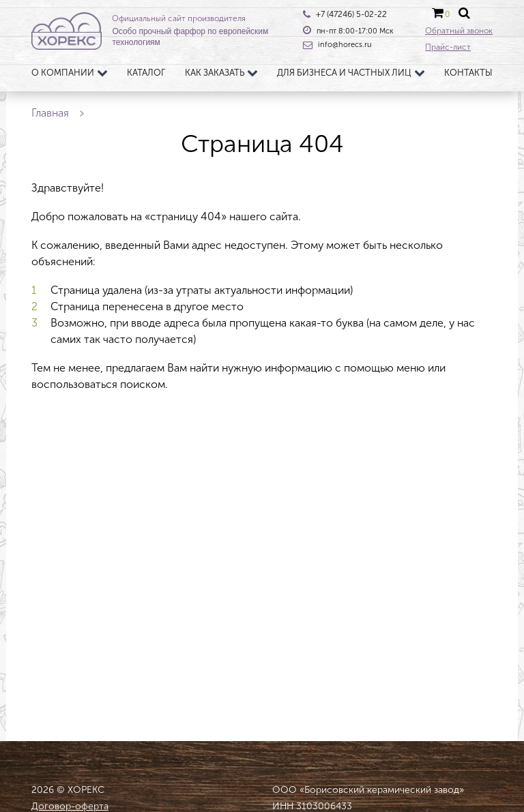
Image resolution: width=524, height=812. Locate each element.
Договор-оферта (70, 806)
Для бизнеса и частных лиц (344, 73)
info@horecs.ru (345, 45)
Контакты (468, 73)
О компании (63, 73)
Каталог (146, 73)
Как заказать (215, 73)
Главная (50, 113)
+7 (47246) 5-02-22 (351, 14)
